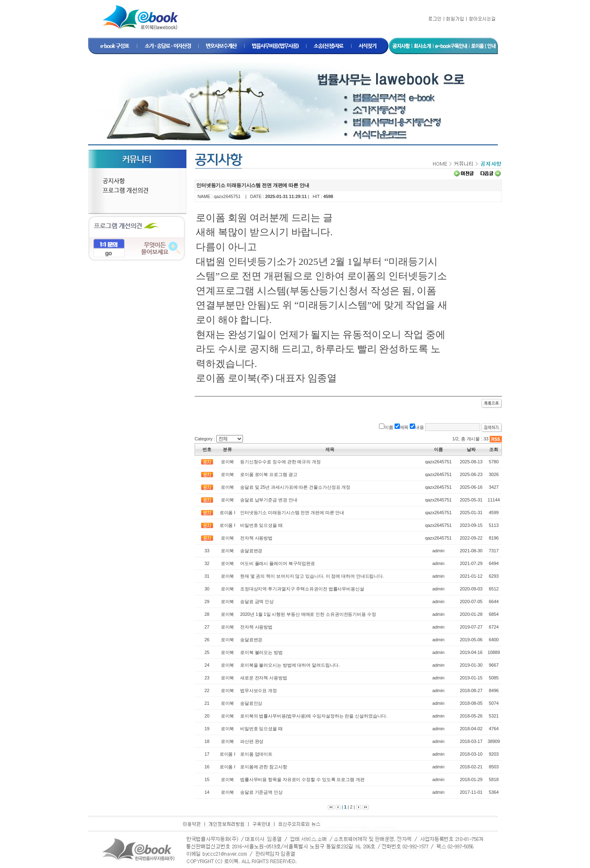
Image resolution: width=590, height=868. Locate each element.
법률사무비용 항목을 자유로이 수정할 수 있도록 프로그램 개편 (302, 779)
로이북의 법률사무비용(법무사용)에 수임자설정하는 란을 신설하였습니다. (314, 716)
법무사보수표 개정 (259, 690)
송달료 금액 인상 (257, 601)
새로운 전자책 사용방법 (264, 678)
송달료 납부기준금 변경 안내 (269, 500)
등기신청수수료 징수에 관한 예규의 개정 (280, 462)
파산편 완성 (252, 741)
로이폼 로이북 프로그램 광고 (269, 474)
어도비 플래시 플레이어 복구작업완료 (278, 563)
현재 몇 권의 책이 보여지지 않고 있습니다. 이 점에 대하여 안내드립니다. (312, 576)
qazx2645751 (227, 196)
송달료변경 (251, 551)
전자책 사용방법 (256, 538)
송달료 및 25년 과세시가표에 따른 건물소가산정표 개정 (295, 487)
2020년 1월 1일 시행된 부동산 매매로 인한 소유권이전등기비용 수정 (308, 614)
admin (438, 551)
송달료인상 (251, 703)
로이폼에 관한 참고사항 (264, 767)
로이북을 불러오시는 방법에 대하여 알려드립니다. (290, 665)
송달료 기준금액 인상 (261, 792)
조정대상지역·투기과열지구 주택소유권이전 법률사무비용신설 (302, 589)
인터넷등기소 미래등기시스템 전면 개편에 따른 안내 (292, 513)
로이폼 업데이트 (256, 754)
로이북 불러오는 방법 (261, 652)
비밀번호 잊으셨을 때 (261, 525)
